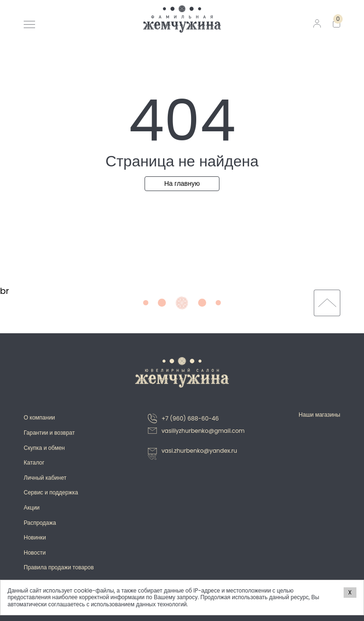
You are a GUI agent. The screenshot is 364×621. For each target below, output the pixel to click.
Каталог (34, 462)
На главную (182, 183)
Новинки (35, 537)
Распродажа (40, 523)
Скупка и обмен (44, 448)
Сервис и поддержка (51, 492)
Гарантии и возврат (49, 433)
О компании (39, 417)
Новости (35, 553)
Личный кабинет (45, 478)
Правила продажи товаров (59, 567)
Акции (32, 507)
